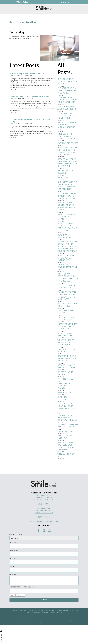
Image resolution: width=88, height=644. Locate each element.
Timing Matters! (66, 450)
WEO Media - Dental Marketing (57, 629)
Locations (66, 2)
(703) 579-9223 (44, 536)
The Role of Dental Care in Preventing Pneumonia (67, 91)
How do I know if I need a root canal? (67, 383)
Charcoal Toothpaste (64, 415)
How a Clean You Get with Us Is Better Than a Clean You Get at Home (68, 158)
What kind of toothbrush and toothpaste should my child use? (68, 291)
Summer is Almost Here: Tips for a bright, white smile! (68, 435)
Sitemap (59, 632)
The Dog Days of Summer (66, 326)
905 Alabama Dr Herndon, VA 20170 (44, 531)
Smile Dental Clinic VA (35, 629)
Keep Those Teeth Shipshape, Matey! (66, 300)
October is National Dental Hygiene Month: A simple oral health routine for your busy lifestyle (68, 258)
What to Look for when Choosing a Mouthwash (67, 358)
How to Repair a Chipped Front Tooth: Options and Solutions (68, 237)
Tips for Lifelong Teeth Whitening (66, 333)
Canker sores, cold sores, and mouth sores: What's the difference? (67, 310)
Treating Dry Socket (68, 150)
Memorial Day (65, 410)
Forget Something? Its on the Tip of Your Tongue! (67, 342)
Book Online (22, 2)
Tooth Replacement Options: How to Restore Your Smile (68, 205)
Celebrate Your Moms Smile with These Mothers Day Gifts (67, 425)
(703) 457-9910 (44, 523)
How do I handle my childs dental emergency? (68, 271)
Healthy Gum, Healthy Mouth (66, 246)
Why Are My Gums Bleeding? (66, 180)
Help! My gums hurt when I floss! (68, 319)
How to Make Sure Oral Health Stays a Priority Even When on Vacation (68, 170)
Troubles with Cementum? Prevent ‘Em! (68, 280)
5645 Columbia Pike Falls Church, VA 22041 (44, 517)
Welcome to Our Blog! (66, 474)
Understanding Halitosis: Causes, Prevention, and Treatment (67, 465)
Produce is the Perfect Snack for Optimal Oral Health (67, 142)
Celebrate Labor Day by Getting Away (68, 444)
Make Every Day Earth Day (65, 455)
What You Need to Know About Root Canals (67, 226)
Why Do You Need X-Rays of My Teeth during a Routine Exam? (67, 130)
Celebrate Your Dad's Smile (65, 390)
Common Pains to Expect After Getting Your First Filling (67, 102)
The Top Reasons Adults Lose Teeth (67, 111)
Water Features (66, 396)
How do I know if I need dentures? (67, 350)
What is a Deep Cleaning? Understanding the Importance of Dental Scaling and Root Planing (68, 191)
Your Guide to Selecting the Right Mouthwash (68, 119)
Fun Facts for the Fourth (67, 366)
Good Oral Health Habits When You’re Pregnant (67, 375)
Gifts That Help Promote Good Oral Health (68, 82)
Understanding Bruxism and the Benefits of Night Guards (67, 215)
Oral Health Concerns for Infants (64, 403)
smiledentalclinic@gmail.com (44, 541)
